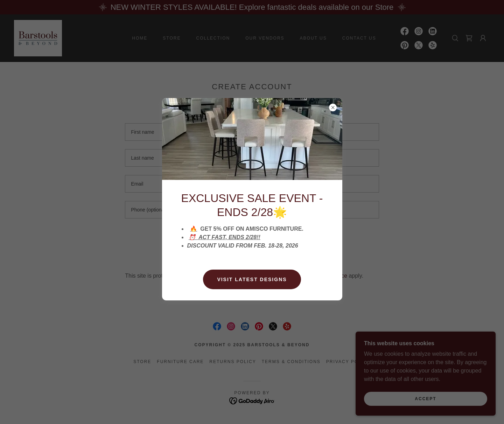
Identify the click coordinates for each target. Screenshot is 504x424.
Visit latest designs (252, 279)
